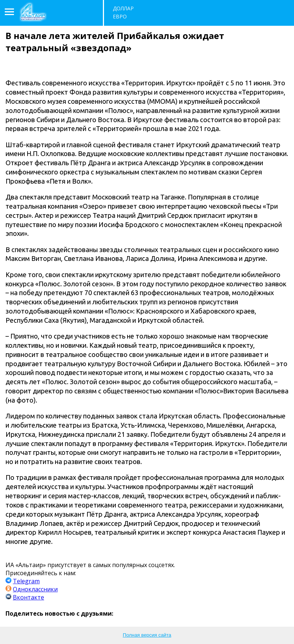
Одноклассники (35, 589)
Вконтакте (28, 597)
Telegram (26, 581)
